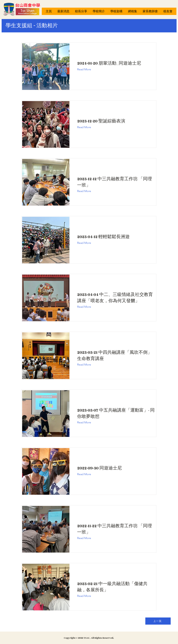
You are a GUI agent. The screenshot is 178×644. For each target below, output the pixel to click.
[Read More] (87, 69)
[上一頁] (158, 621)
